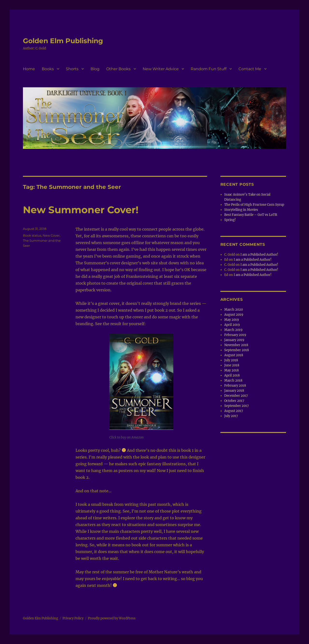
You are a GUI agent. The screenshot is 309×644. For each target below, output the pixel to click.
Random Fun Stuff (209, 69)
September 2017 (237, 406)
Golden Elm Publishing (63, 41)
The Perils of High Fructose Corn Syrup (254, 205)
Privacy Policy (73, 618)
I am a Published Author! (259, 255)
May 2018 (232, 370)
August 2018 (234, 355)
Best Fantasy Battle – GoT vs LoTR (251, 215)
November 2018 (236, 345)
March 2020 (234, 310)
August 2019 (234, 315)
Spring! (230, 220)
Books (48, 69)
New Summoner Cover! (81, 210)
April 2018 (232, 375)
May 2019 (232, 320)
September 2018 (237, 350)
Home (29, 69)
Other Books (118, 69)
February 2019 (235, 335)
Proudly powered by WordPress (112, 618)
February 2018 (235, 386)
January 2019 (234, 340)
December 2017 (236, 396)
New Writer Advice (161, 69)
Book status (32, 235)
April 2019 (232, 325)
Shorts (72, 69)
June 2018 (232, 365)
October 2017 (234, 401)
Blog (95, 69)
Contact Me (250, 69)
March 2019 (233, 330)
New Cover (51, 235)
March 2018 (233, 380)
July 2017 (231, 416)
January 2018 (234, 391)
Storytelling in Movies (241, 210)
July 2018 (231, 360)
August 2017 (234, 411)
